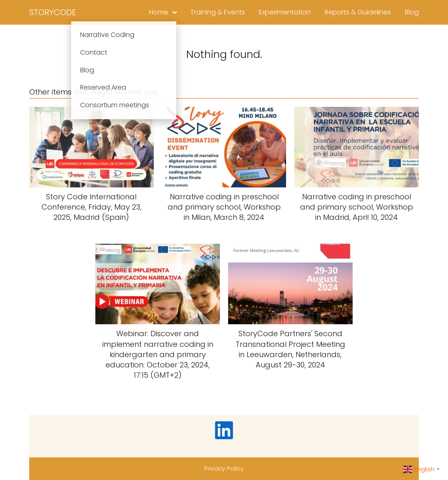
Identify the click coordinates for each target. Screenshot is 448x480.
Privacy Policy (224, 468)
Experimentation (285, 12)
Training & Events (218, 12)
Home (159, 12)
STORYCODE (53, 12)
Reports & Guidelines (358, 12)
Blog (412, 12)
